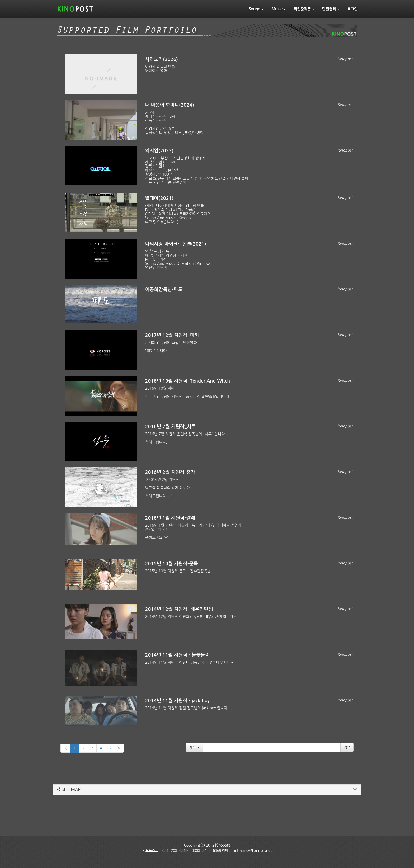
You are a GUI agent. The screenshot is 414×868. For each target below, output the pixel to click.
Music (279, 9)
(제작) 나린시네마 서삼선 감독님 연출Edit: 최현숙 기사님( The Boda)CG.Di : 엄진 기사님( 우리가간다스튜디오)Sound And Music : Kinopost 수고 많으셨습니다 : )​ (179, 214)
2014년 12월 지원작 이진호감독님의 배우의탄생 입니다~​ (190, 617)
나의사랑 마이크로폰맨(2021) (176, 244)
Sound (256, 9)
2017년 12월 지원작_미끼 (172, 335)
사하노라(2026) (162, 59)
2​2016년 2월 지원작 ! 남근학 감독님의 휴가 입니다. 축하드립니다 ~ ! (168, 488)
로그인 (352, 9)
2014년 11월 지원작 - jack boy (178, 701)
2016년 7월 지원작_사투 (171, 427)
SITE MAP (69, 789)
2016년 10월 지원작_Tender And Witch (188, 381)
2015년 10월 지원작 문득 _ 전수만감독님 (179, 571)
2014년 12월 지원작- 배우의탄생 (179, 609)
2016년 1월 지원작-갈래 (170, 518)
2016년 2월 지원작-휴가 (170, 472)
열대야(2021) (159, 198)
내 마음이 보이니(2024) (170, 105)
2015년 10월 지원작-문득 (172, 564)
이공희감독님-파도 (164, 290)
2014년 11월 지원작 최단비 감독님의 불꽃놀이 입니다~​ (189, 662)
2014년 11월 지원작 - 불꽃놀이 (177, 655)
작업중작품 (304, 9)
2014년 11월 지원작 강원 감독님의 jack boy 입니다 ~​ (188, 708)
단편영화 (331, 9)
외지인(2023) (159, 151)
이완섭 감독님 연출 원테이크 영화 (161, 69)
